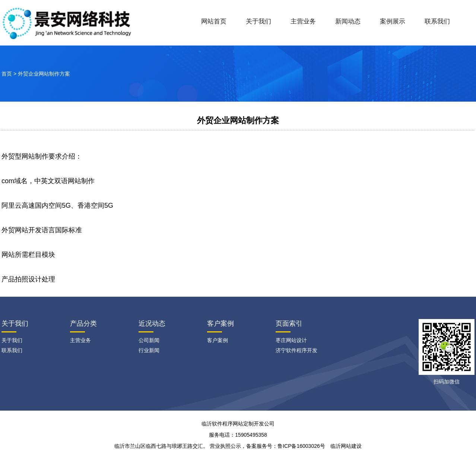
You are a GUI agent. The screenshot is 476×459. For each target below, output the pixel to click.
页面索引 (289, 323)
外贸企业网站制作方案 (44, 74)
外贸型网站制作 (25, 156)
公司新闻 (149, 340)
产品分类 (83, 323)
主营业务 (303, 21)
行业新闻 (149, 350)
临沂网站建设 (346, 446)
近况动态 (152, 323)
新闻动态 (348, 21)
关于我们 (258, 21)
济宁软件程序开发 (296, 350)
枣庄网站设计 (291, 340)
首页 (7, 74)
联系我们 (437, 21)
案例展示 (393, 21)
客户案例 (220, 323)
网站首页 (214, 21)
